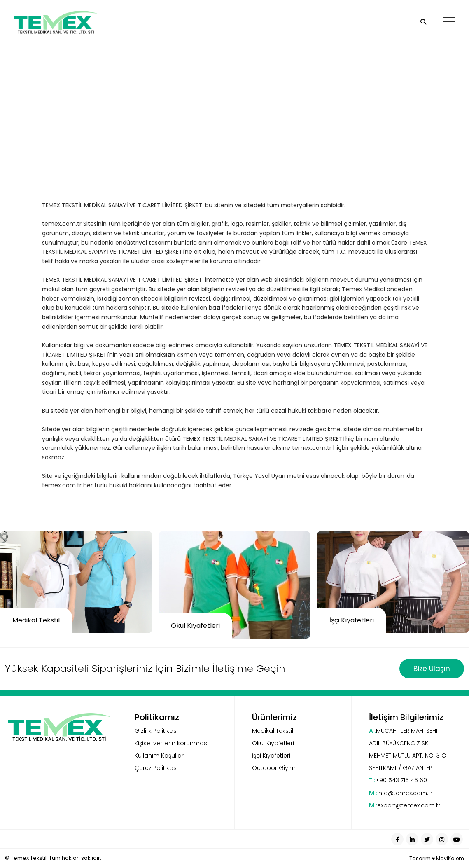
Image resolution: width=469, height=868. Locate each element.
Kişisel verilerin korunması (171, 743)
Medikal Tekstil (273, 731)
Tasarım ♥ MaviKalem (437, 858)
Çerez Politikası (156, 768)
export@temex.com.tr (405, 805)
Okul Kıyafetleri (273, 743)
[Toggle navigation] (449, 22)
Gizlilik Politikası (156, 731)
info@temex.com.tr (401, 793)
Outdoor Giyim (274, 768)
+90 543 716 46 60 (398, 780)
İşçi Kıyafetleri (271, 756)
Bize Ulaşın (432, 669)
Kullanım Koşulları (160, 756)
